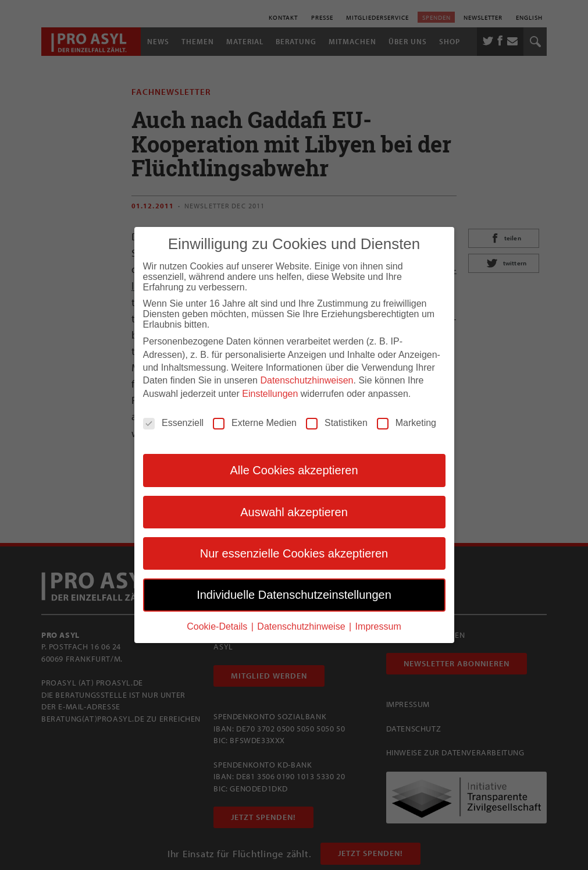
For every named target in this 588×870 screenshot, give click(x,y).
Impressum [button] (378, 626)
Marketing (407, 422)
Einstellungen (270, 393)
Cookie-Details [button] (218, 626)
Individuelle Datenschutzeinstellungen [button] (294, 594)
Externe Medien (255, 422)
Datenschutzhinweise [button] (302, 626)
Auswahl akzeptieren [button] (294, 512)
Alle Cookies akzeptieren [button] (294, 470)
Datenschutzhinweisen (307, 380)
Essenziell (173, 422)
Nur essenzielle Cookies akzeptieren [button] (294, 553)
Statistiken (337, 422)
